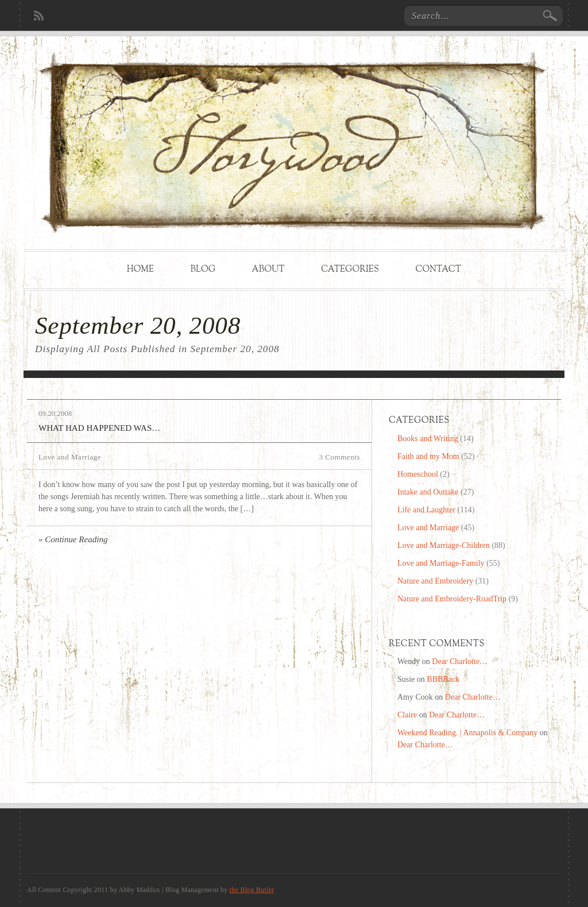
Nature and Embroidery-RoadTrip (452, 599)
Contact (438, 270)
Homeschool (418, 474)
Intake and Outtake (428, 492)
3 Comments (339, 457)
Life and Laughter (426, 510)
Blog (203, 270)
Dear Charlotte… (460, 661)
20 (51, 413)
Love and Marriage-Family (441, 563)
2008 (64, 413)
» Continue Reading (73, 539)
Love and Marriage (70, 457)
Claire (407, 715)
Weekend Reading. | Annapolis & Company (467, 733)
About (268, 270)
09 (42, 413)
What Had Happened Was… (99, 428)
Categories (350, 270)
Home (140, 270)
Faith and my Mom (428, 456)
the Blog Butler (252, 890)
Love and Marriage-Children (444, 545)
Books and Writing (428, 439)
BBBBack (443, 679)
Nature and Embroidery (435, 581)
